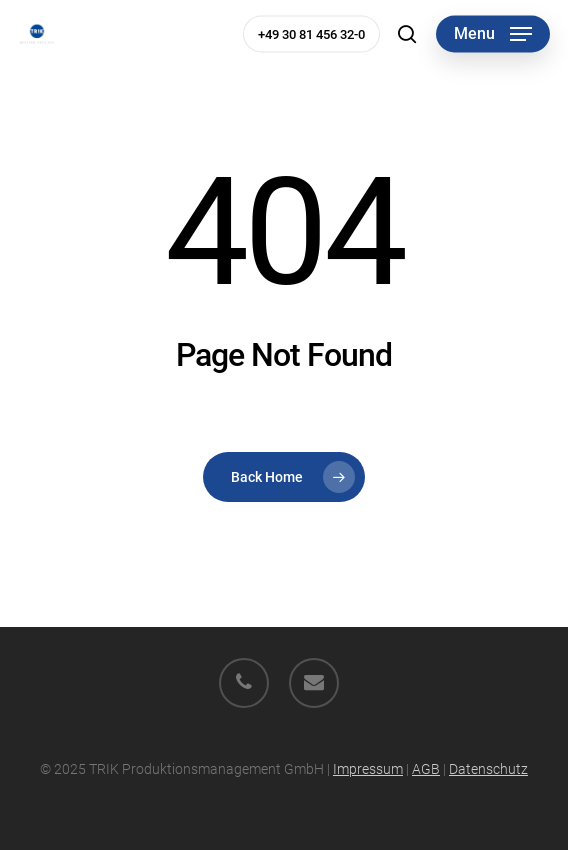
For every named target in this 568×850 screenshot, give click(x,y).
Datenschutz (488, 769)
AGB (426, 769)
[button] (493, 34)
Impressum (368, 769)
